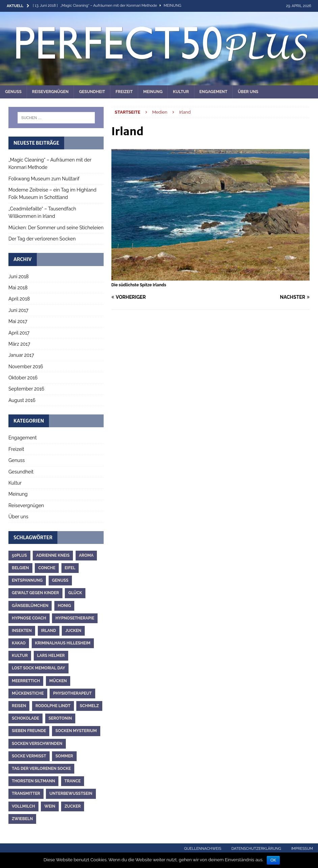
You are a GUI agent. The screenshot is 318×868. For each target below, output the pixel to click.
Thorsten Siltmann (33, 781)
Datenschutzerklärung (256, 849)
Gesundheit (92, 92)
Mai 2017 (18, 321)
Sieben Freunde (29, 731)
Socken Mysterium (76, 731)
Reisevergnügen (50, 92)
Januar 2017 (21, 355)
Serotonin (60, 718)
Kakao (19, 643)
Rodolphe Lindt (53, 706)
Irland (49, 631)
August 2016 (22, 400)
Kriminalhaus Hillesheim (63, 643)
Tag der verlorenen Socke (41, 769)
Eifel (70, 568)
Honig (64, 606)
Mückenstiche (28, 693)
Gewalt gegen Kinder (35, 593)
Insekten (22, 631)
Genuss (13, 92)
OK (273, 860)
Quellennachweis (203, 849)
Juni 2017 (18, 310)
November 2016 (26, 367)
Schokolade (25, 718)
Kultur (181, 92)
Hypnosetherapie (75, 618)
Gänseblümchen (30, 606)
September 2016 (26, 389)
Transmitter (26, 793)
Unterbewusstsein (71, 793)
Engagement (214, 92)
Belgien (20, 568)
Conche (47, 568)
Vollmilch (23, 806)
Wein (50, 806)
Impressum (302, 849)
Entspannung (27, 580)
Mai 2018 (18, 288)
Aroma (86, 555)
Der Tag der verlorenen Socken (42, 239)
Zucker (73, 806)
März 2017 (19, 344)
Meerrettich (26, 681)
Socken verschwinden (37, 744)
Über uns (248, 92)
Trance (73, 781)
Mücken (58, 681)
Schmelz (89, 706)
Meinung (153, 92)
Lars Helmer (51, 656)
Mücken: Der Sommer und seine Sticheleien (56, 228)
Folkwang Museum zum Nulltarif (44, 179)
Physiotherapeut (72, 693)
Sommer (64, 756)
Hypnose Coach (29, 618)
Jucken (73, 631)
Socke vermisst (29, 756)
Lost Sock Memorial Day (38, 668)
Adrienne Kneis (53, 555)
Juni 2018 (19, 277)
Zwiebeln (22, 819)
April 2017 (19, 333)
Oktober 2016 (23, 378)
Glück (75, 593)
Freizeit (124, 92)
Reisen (19, 706)
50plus (19, 555)
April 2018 (19, 299)
